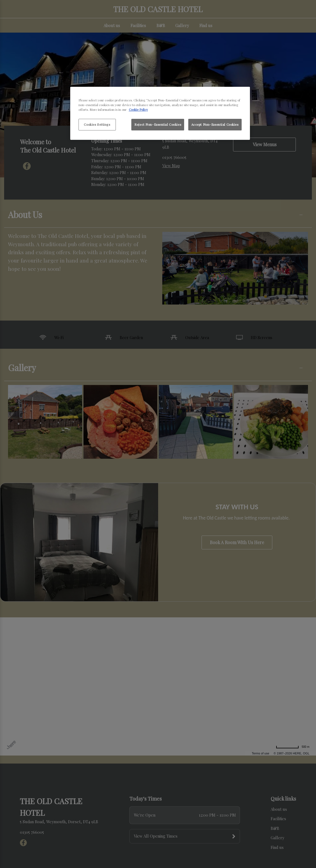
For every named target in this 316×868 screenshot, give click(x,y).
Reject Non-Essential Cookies (158, 124)
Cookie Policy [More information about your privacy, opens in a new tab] (138, 110)
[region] (160, 113)
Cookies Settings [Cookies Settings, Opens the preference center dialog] (97, 124)
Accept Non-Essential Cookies (215, 124)
